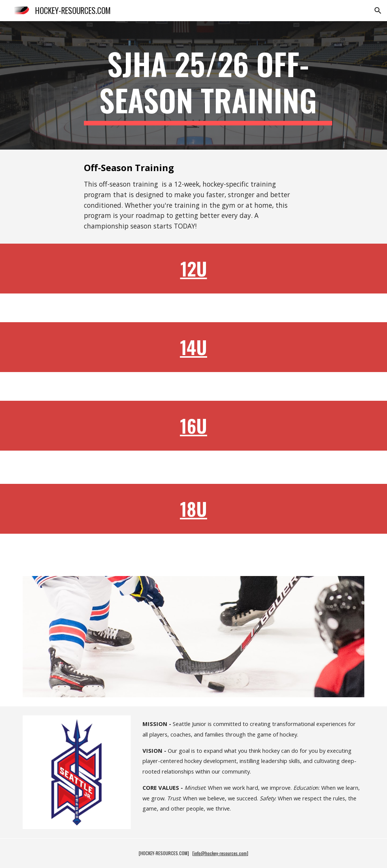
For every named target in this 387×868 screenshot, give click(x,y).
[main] (208, 85)
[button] (378, 11)
